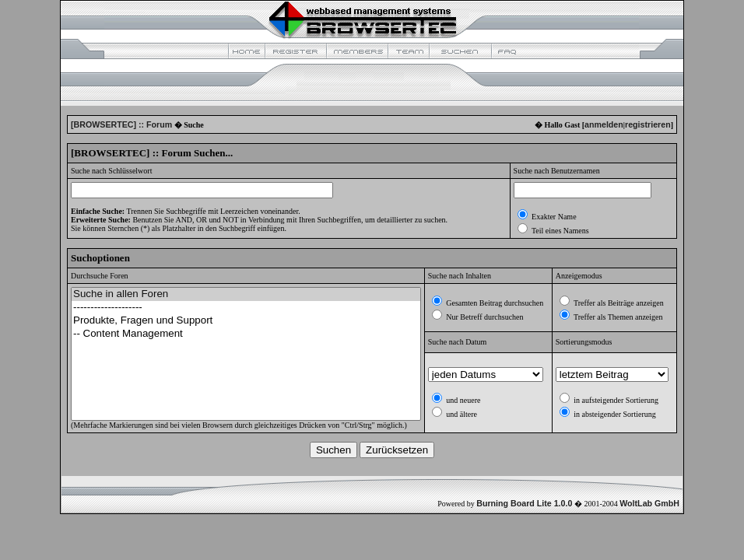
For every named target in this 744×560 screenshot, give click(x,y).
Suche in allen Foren (246, 294)
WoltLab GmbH (649, 503)
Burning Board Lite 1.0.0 (524, 503)
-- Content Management (246, 334)
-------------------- (246, 308)
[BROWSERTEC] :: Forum (121, 124)
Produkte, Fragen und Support (246, 321)
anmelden (604, 124)
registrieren (648, 124)
